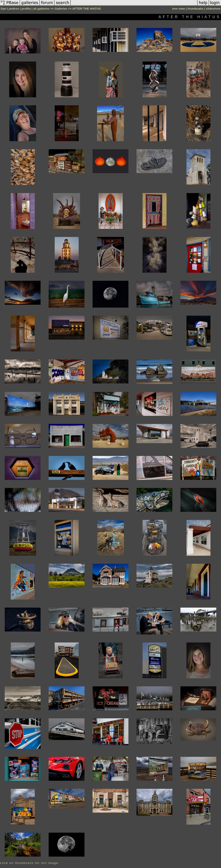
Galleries (61, 9)
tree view (179, 9)
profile (26, 9)
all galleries (41, 9)
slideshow (213, 9)
